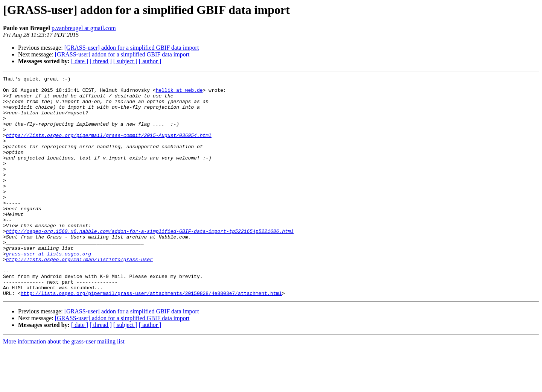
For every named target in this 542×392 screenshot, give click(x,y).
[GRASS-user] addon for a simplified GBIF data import (132, 48)
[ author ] (150, 61)
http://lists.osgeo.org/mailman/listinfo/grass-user (79, 296)
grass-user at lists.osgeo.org (49, 290)
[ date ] (80, 61)
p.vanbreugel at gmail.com (84, 28)
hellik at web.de (179, 93)
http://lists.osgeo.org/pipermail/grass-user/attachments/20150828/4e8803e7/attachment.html (151, 337)
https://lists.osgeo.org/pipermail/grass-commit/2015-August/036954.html (109, 147)
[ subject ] (125, 61)
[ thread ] (101, 61)
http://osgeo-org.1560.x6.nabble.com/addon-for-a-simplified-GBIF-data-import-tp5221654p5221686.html (150, 263)
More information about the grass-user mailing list (64, 385)
